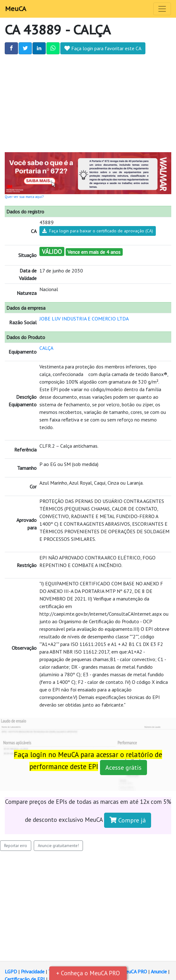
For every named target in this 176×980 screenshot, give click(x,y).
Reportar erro (16, 846)
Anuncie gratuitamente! (58, 846)
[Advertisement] (88, 102)
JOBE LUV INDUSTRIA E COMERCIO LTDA (84, 319)
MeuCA (16, 9)
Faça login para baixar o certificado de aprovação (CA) (98, 231)
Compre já (128, 820)
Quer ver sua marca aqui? (24, 197)
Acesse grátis (123, 768)
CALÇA (46, 348)
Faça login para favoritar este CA (103, 48)
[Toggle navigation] (162, 9)
